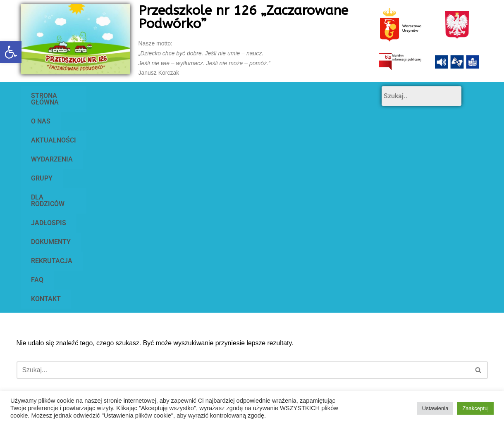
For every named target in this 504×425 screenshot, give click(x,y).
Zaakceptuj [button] (475, 408)
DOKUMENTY (107, 115)
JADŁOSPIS (49, 115)
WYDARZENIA (234, 96)
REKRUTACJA (168, 115)
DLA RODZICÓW (341, 96)
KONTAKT (257, 115)
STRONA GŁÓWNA (59, 96)
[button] (11, 52)
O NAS (117, 96)
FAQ (215, 115)
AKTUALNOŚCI (170, 96)
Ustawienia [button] (435, 408)
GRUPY (286, 96)
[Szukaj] (243, 186)
